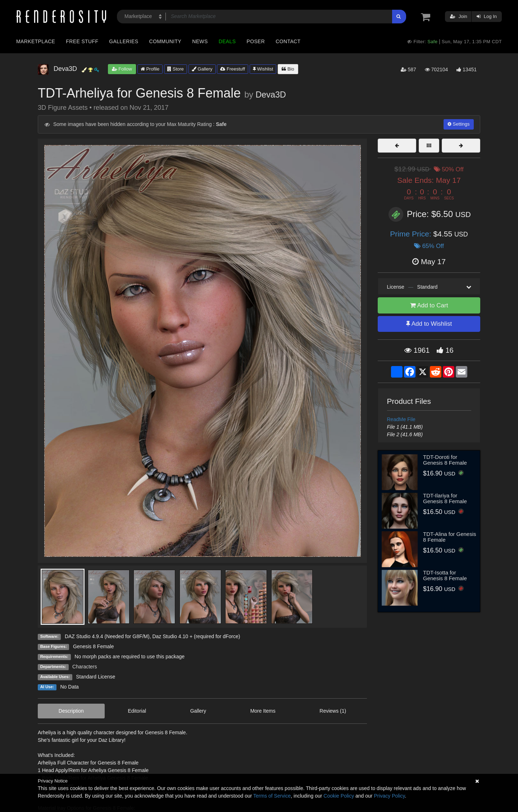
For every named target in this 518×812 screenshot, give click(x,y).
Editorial (137, 711)
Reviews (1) (333, 711)
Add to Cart (429, 305)
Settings (459, 124)
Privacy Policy (389, 796)
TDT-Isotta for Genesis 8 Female (445, 576)
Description (71, 711)
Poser (256, 41)
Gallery (202, 69)
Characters (85, 667)
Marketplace (36, 41)
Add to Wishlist (429, 324)
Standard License (96, 677)
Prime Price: (412, 234)
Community (165, 41)
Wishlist (263, 69)
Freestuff (233, 69)
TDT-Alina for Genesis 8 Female (450, 537)
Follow (122, 69)
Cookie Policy (339, 796)
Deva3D (271, 95)
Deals (227, 41)
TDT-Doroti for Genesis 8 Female (445, 460)
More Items (263, 711)
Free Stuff (82, 41)
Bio (288, 69)
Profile (150, 69)
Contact (288, 41)
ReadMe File (401, 419)
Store (176, 69)
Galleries (124, 41)
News (200, 41)
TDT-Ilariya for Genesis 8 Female (445, 499)
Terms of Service (272, 796)
